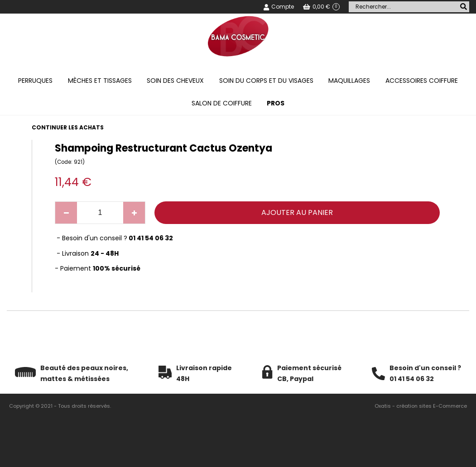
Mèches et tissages (100, 81)
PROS (276, 103)
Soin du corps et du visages (266, 81)
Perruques (35, 81)
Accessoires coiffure (422, 81)
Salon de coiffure (222, 103)
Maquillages (349, 81)
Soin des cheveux (175, 81)
